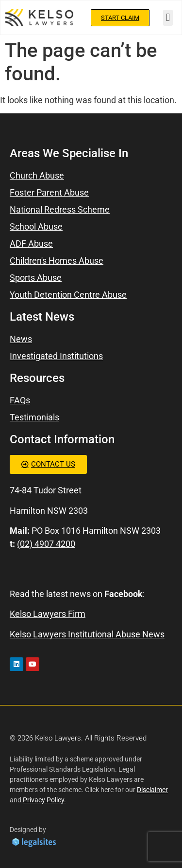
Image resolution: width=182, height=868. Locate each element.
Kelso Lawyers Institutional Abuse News (87, 634)
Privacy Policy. (44, 800)
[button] (168, 18)
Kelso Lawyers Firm (48, 614)
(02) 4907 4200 (46, 544)
